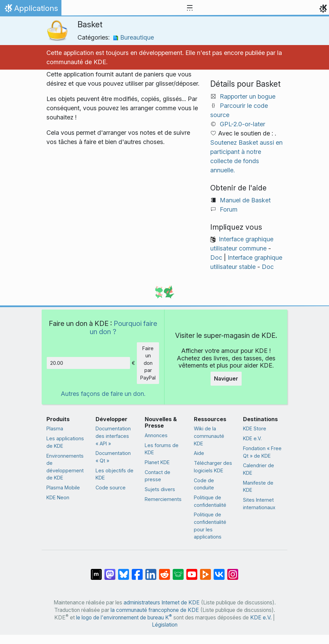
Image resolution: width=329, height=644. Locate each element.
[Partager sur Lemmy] (178, 571)
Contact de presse (158, 476)
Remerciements (163, 499)
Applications (31, 10)
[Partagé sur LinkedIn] (151, 571)
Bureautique (133, 37)
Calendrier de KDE (259, 469)
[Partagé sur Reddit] (164, 571)
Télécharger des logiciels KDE (213, 467)
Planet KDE (157, 462)
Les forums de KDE (162, 449)
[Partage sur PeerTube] (205, 571)
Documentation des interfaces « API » (113, 436)
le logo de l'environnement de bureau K (124, 618)
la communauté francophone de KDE (155, 610)
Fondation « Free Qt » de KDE (262, 452)
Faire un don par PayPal (148, 363)
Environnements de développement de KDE (65, 467)
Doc (216, 257)
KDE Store (255, 428)
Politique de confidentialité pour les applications (210, 526)
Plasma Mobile (63, 488)
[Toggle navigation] (190, 8)
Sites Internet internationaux (259, 504)
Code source (111, 488)
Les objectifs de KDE (115, 474)
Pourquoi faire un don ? (124, 327)
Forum (229, 209)
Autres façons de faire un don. (103, 394)
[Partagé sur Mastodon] (110, 571)
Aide (199, 453)
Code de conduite (204, 484)
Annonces (156, 435)
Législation (165, 625)
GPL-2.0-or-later (242, 124)
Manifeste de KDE (258, 486)
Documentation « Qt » (113, 457)
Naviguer (226, 378)
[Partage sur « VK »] (219, 571)
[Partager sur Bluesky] (124, 571)
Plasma (55, 428)
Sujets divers (160, 489)
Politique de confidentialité (210, 501)
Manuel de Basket (245, 200)
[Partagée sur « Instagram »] (233, 571)
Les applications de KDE (65, 442)
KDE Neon (58, 497)
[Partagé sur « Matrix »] (96, 571)
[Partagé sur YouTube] (192, 571)
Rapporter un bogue (248, 96)
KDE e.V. (252, 438)
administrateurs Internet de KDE (162, 603)
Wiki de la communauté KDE (209, 436)
